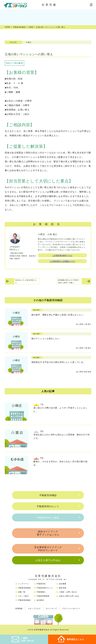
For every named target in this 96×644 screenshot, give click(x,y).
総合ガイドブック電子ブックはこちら (48, 533)
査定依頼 (63, 588)
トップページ (23, 584)
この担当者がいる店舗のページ (62, 261)
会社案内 (40, 600)
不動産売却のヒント (48, 506)
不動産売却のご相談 (48, 518)
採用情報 (19, 608)
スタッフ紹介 (23, 596)
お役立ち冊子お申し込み (69, 596)
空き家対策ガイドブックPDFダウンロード (48, 549)
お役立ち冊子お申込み (48, 560)
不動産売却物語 (48, 495)
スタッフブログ (34, 608)
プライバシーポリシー (71, 608)
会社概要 (63, 584)
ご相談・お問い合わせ (68, 592)
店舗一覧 (22, 592)
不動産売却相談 (24, 588)
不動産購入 (41, 592)
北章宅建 (49, 5)
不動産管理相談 (43, 596)
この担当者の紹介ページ (62, 255)
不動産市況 (41, 584)
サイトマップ (51, 608)
